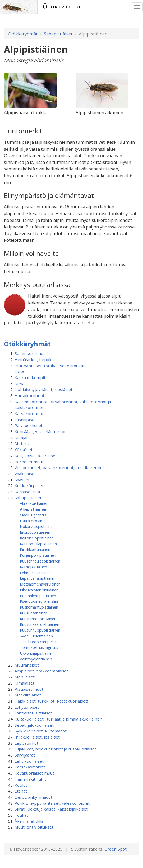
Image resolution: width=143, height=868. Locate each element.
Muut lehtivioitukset (34, 827)
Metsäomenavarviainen (40, 584)
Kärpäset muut (29, 492)
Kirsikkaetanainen (35, 549)
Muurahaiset (27, 665)
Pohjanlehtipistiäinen (38, 596)
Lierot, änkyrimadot (33, 797)
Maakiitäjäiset (28, 695)
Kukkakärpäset (29, 485)
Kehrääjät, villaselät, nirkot (40, 431)
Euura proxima (33, 521)
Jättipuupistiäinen (35, 532)
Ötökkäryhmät (23, 34)
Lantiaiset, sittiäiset (33, 713)
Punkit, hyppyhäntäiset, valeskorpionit (52, 803)
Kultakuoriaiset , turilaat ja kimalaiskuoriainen (58, 719)
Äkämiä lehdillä (29, 821)
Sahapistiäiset (58, 34)
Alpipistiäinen (33, 509)
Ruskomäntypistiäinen (39, 607)
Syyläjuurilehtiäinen (36, 636)
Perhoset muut (29, 462)
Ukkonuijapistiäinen (37, 653)
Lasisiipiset (25, 420)
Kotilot (21, 785)
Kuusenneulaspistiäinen (40, 561)
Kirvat (20, 384)
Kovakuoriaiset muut (34, 773)
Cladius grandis (33, 515)
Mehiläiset (25, 677)
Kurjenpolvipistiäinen (38, 555)
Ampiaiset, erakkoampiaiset (41, 671)
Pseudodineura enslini (39, 601)
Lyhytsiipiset (27, 707)
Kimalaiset (24, 683)
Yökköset (24, 449)
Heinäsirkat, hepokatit (36, 359)
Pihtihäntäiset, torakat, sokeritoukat (50, 366)
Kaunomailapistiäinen (38, 544)
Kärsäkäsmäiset (30, 767)
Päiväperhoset (29, 425)
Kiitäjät (21, 438)
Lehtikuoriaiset (29, 761)
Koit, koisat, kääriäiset (36, 456)
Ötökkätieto (62, 7)
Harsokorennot (29, 395)
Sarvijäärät (25, 755)
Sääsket (22, 480)
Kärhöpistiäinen (33, 567)
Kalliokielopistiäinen (37, 538)
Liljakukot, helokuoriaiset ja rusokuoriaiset (55, 749)
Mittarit (22, 443)
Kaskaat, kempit (30, 377)
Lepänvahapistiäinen (38, 578)
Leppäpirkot (26, 743)
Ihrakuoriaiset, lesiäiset (37, 737)
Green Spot (116, 849)
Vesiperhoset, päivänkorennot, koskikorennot (59, 467)
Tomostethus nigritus (39, 647)
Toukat (21, 815)
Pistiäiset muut (29, 689)
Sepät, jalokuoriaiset (34, 725)
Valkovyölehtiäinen (36, 659)
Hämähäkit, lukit (30, 779)
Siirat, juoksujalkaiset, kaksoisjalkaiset (51, 809)
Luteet (21, 371)
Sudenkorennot (30, 353)
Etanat (21, 791)
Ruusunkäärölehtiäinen (40, 624)
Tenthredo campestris (40, 642)
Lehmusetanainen (35, 573)
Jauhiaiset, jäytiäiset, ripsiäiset (43, 389)
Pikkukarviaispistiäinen (39, 590)
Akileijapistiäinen (34, 503)
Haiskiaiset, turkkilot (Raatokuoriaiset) (51, 701)
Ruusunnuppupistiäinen (40, 630)
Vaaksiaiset (25, 474)
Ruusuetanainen (34, 613)
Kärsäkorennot (29, 413)
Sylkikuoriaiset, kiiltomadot (41, 731)
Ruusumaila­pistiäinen (38, 619)
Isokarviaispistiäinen (37, 526)
